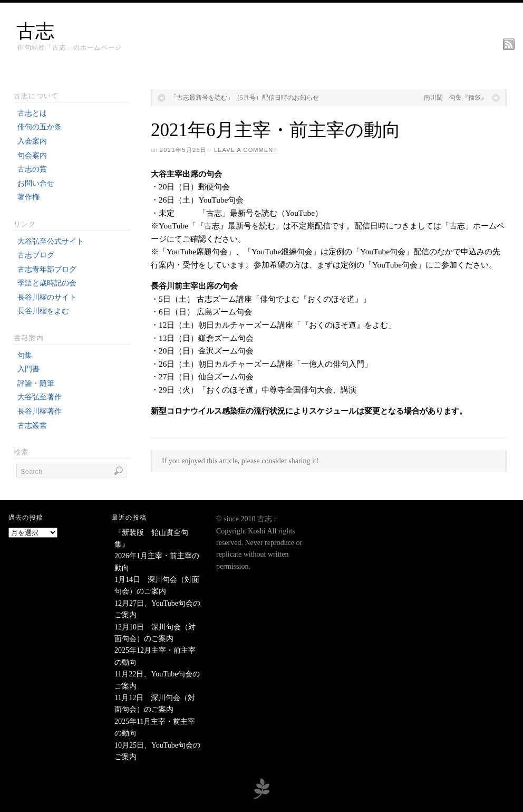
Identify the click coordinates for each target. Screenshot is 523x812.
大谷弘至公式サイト (51, 241)
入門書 (28, 369)
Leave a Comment (246, 150)
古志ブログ (36, 255)
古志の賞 (32, 169)
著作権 (28, 197)
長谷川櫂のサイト (47, 297)
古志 (35, 31)
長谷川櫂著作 (40, 411)
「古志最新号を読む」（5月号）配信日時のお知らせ (245, 98)
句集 (25, 355)
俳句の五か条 (40, 127)
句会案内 (32, 155)
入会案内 (32, 141)
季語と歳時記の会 (47, 283)
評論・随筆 (36, 383)
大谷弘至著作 (40, 397)
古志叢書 (32, 426)
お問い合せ (36, 183)
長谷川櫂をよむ (43, 311)
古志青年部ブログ (47, 269)
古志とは (32, 113)
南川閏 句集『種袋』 (456, 98)
